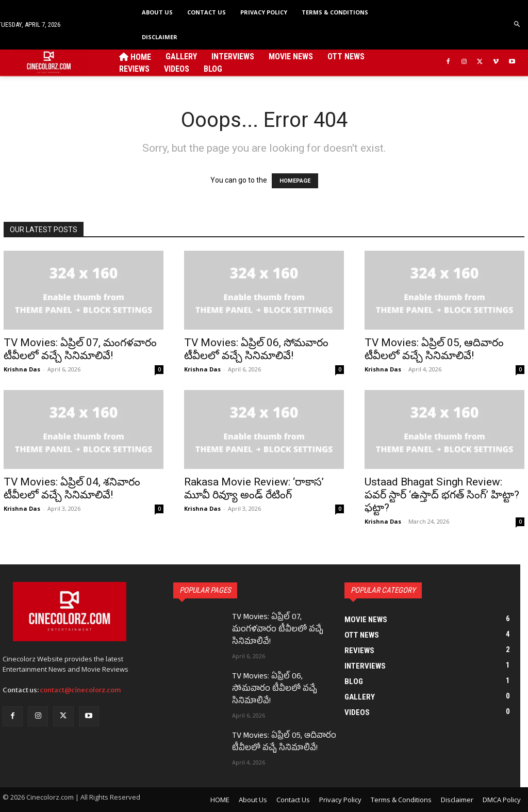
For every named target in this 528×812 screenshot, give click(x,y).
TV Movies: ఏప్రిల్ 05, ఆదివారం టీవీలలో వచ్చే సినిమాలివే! (434, 349)
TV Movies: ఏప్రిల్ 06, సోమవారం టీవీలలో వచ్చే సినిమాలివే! (256, 349)
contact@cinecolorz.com (80, 690)
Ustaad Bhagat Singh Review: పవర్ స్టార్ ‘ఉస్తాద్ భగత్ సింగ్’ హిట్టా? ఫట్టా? (442, 495)
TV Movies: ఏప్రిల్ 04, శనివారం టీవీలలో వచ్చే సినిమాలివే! (72, 488)
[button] (517, 25)
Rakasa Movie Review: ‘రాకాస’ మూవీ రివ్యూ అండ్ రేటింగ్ (254, 488)
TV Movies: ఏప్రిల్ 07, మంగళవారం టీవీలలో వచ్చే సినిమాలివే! (80, 349)
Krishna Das (22, 369)
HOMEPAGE (295, 181)
